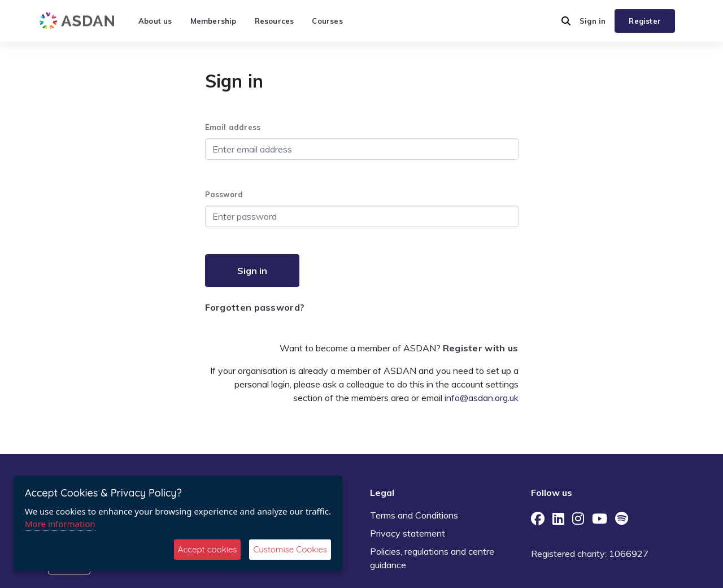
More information (60, 524)
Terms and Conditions (414, 515)
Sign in (593, 21)
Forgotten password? (255, 307)
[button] (566, 21)
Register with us (481, 348)
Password (224, 194)
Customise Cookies (290, 549)
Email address (233, 127)
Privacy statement (408, 533)
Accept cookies (208, 549)
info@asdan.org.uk (482, 398)
